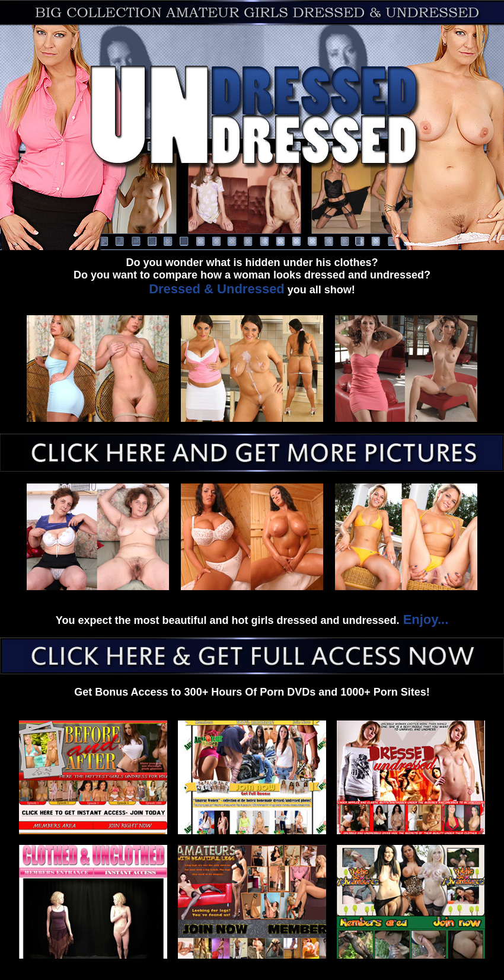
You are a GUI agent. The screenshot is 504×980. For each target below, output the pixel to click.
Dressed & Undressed (217, 289)
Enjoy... (424, 619)
